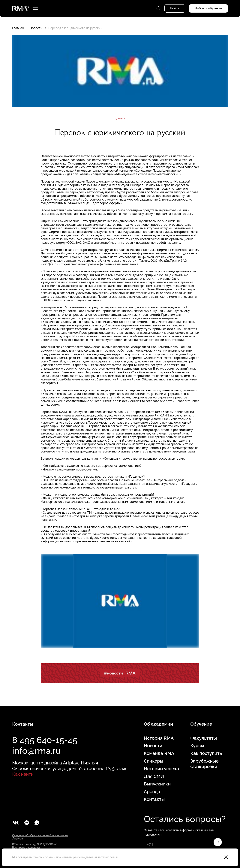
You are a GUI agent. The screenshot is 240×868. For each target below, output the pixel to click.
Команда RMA (159, 753)
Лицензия (18, 839)
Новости (36, 28)
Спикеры (154, 761)
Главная (18, 28)
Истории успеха (161, 769)
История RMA (159, 738)
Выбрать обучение (208, 8)
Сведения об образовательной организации (40, 835)
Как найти (23, 774)
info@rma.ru (36, 751)
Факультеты (204, 738)
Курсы (197, 746)
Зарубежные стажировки (204, 764)
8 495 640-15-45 (45, 740)
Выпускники (157, 784)
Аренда (152, 792)
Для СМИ (154, 776)
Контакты (154, 799)
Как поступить (206, 753)
